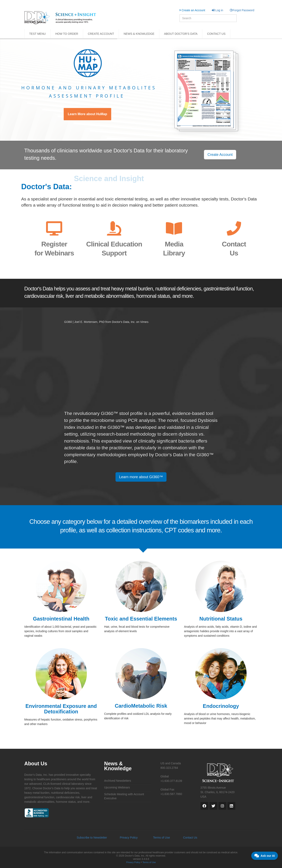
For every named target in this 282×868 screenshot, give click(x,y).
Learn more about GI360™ (141, 477)
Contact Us (190, 838)
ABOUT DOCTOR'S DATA (181, 34)
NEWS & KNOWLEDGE (139, 34)
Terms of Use (161, 838)
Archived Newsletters (118, 781)
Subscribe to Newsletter (92, 838)
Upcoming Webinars (117, 787)
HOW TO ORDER (67, 34)
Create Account (220, 155)
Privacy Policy (129, 838)
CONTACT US (216, 34)
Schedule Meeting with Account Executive (124, 796)
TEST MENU (38, 34)
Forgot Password (242, 10)
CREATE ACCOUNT (101, 34)
